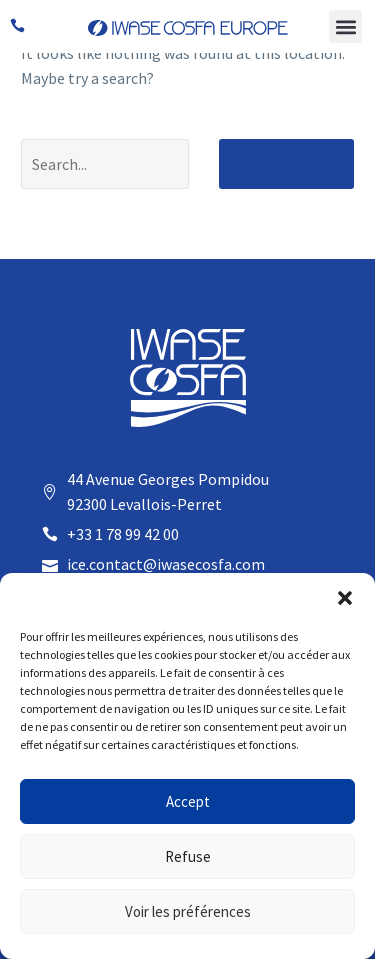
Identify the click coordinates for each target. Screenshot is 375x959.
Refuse (188, 856)
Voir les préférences (188, 911)
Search (286, 163)
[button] (345, 598)
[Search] (105, 164)
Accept (188, 801)
